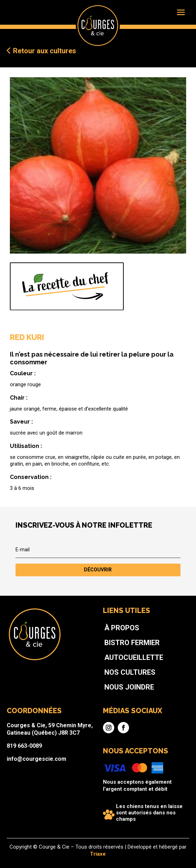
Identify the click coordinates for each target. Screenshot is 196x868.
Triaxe (98, 854)
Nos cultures (116, 691)
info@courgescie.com (63, 741)
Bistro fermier (117, 674)
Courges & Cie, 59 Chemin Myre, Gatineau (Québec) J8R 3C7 (71, 724)
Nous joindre (116, 700)
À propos (112, 666)
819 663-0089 (56, 733)
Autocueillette (118, 683)
